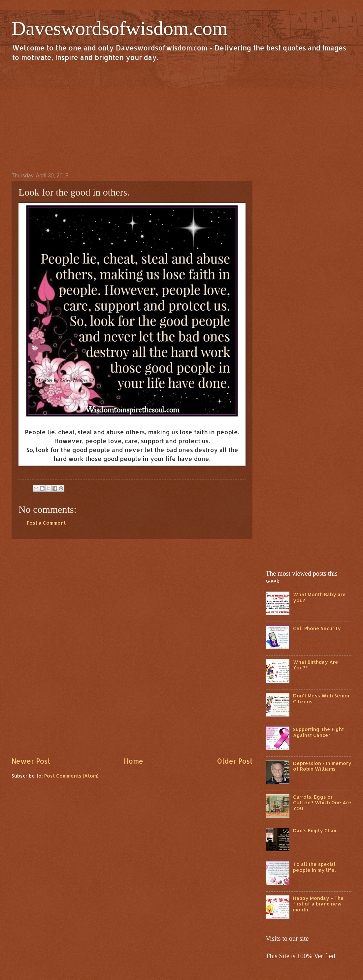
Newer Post (31, 761)
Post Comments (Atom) (71, 776)
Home (133, 761)
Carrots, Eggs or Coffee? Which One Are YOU (322, 803)
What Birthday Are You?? (316, 665)
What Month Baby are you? (319, 597)
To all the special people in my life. (314, 867)
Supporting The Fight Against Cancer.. (318, 732)
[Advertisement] (181, 117)
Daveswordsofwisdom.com (120, 28)
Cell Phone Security (317, 628)
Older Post (235, 761)
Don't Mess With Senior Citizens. (321, 699)
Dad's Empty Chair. (315, 830)
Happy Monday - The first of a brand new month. (318, 904)
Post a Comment (46, 523)
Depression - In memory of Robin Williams (322, 766)
